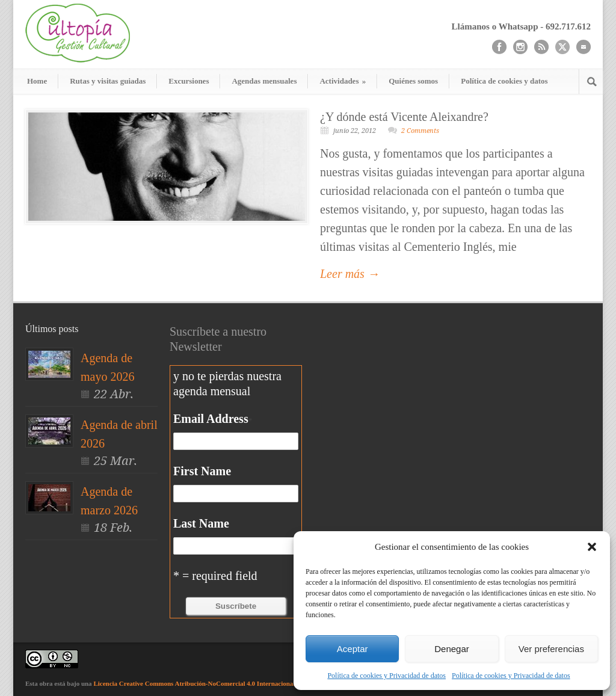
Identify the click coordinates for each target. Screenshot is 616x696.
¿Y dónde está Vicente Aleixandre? (404, 117)
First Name (202, 471)
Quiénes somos (413, 81)
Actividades (343, 81)
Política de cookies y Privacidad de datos (387, 676)
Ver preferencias (551, 649)
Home (37, 81)
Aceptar (353, 649)
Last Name (201, 523)
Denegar (452, 649)
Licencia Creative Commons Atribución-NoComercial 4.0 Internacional (194, 683)
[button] (592, 547)
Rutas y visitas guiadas (108, 81)
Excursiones (189, 81)
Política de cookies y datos (504, 81)
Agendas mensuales (264, 81)
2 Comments (420, 131)
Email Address (213, 419)
